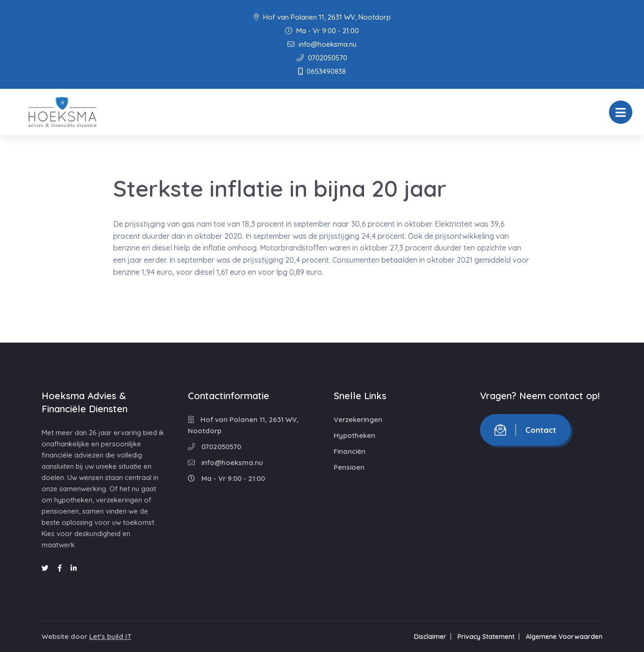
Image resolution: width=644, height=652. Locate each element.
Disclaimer (430, 637)
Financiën (350, 451)
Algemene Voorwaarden (564, 637)
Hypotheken (354, 435)
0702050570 (322, 58)
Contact (525, 430)
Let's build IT (110, 636)
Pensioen (349, 467)
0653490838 (322, 71)
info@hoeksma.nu (322, 44)
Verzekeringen (358, 419)
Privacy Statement (486, 637)
